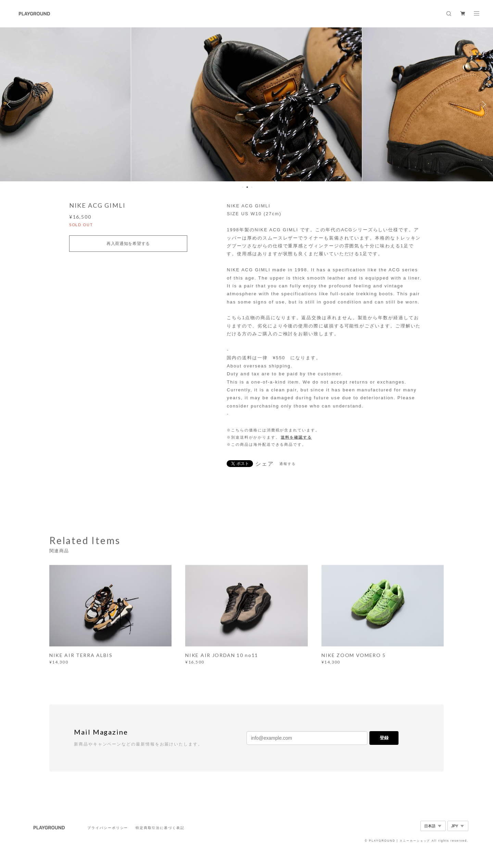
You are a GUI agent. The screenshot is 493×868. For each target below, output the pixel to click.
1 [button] (243, 187)
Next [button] (483, 104)
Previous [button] (10, 104)
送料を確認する (296, 437)
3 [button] (252, 187)
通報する (288, 464)
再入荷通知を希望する (128, 244)
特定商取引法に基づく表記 (160, 828)
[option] (247, 104)
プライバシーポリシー (108, 828)
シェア (265, 464)
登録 (384, 738)
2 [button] (247, 187)
